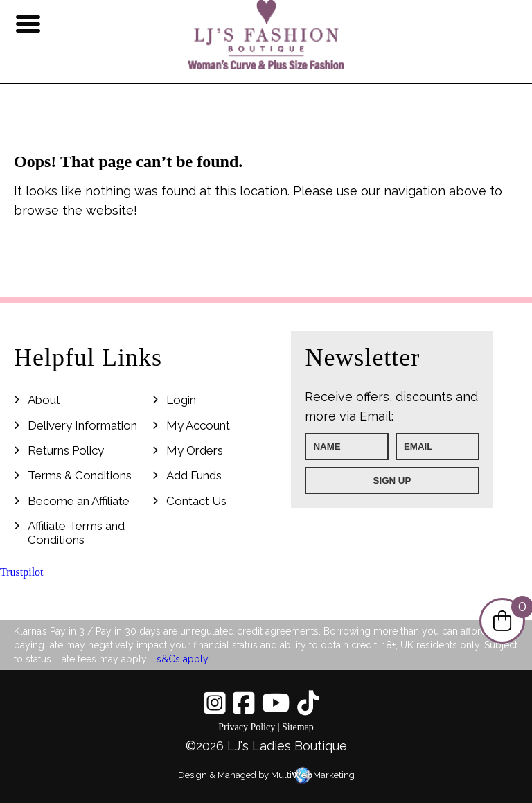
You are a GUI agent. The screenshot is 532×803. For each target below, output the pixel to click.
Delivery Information (82, 425)
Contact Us (196, 501)
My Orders (195, 450)
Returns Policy (66, 450)
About (44, 400)
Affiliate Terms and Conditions (76, 533)
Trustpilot (22, 572)
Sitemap (298, 727)
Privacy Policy (247, 727)
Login (181, 400)
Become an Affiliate (79, 501)
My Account (198, 425)
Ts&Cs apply (180, 659)
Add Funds (194, 475)
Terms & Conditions (80, 475)
